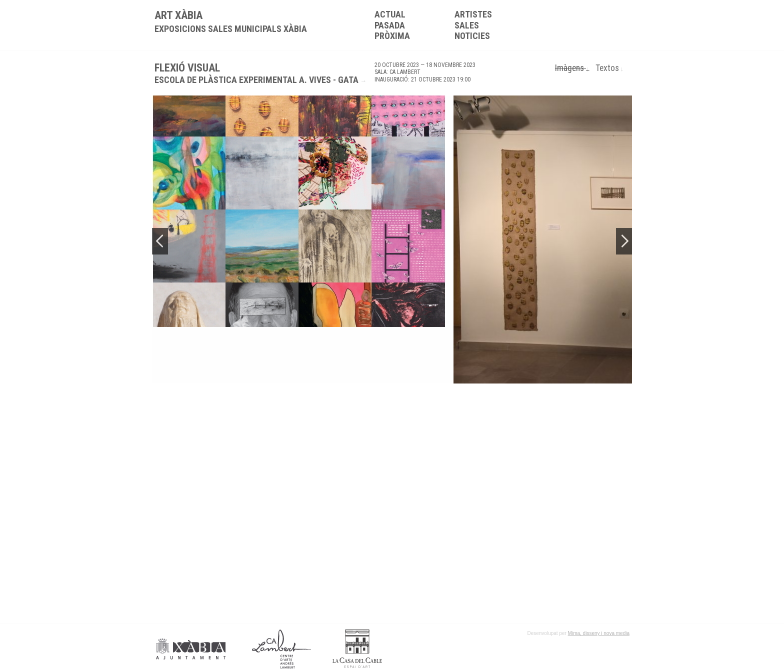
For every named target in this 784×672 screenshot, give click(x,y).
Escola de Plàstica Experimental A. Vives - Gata (256, 80)
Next (624, 241)
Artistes (473, 14)
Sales (467, 25)
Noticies (472, 36)
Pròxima (392, 36)
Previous (160, 241)
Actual (390, 14)
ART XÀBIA (231, 21)
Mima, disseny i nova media (599, 633)
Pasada (390, 25)
